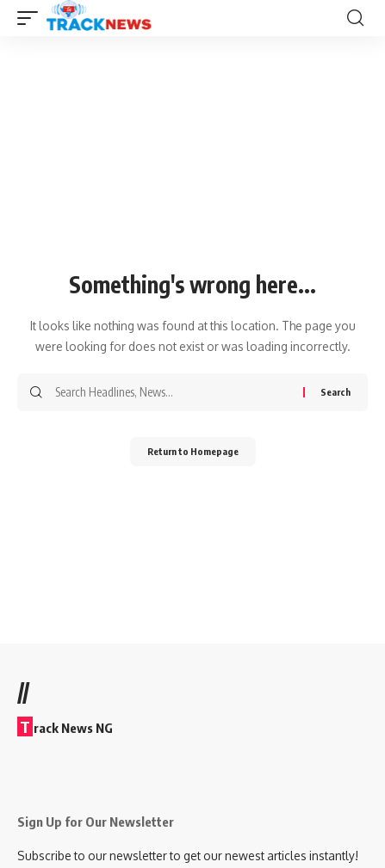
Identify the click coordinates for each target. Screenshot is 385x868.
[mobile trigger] (32, 18)
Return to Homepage (193, 451)
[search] (355, 18)
